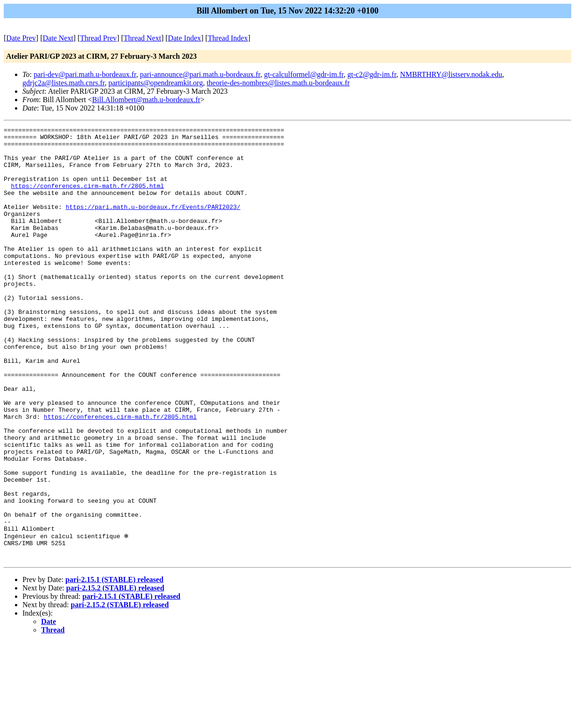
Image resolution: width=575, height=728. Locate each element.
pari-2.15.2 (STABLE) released (115, 674)
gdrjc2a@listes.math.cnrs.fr (63, 83)
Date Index (185, 38)
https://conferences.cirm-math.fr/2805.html (88, 198)
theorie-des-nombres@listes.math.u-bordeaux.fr (278, 83)
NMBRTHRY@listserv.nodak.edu (451, 74)
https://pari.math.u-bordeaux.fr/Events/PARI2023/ (153, 223)
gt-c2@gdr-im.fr (372, 74)
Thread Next (142, 38)
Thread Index (228, 38)
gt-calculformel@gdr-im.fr (304, 74)
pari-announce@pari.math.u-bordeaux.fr (200, 74)
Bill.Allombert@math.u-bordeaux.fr (146, 100)
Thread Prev (98, 38)
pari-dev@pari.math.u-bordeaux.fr (85, 74)
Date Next (58, 38)
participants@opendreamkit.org (155, 83)
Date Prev (21, 38)
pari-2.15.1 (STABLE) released (114, 666)
